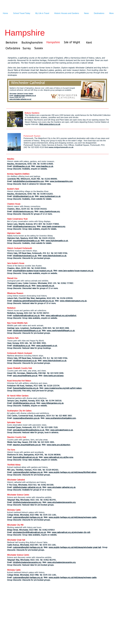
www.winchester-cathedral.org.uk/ (20, 99)
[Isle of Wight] (72, 42)
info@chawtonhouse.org (23, 212)
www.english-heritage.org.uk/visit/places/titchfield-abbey (72, 473)
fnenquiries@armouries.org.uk (26, 388)
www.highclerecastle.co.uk (57, 241)
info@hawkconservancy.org (24, 227)
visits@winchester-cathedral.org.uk (25, 96)
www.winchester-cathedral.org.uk (61, 488)
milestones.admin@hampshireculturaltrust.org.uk (33, 301)
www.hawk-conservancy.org (53, 227)
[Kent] (89, 43)
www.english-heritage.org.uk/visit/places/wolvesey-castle (72, 518)
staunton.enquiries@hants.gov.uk (27, 445)
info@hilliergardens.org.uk (24, 403)
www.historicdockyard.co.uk (55, 256)
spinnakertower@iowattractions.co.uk (29, 430)
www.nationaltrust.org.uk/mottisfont (61, 316)
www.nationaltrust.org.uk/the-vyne (58, 458)
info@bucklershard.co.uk (23, 197)
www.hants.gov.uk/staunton (58, 445)
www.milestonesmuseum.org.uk (73, 301)
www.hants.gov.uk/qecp (53, 376)
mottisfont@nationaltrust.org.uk (26, 316)
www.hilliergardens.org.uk (52, 403)
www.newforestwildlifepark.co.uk (61, 331)
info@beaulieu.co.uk (21, 167)
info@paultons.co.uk (21, 346)
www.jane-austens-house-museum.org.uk (76, 271)
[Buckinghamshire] (32, 43)
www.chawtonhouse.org (50, 212)
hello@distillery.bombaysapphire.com (28, 182)
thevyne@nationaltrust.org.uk (25, 458)
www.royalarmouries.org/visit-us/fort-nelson (63, 388)
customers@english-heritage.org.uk (28, 473)
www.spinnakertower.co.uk (62, 430)
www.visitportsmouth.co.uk (61, 147)
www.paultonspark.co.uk (47, 346)
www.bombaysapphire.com (61, 182)
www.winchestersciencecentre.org (61, 503)
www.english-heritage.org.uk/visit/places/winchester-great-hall (75, 548)
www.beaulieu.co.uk (45, 167)
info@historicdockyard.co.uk (25, 256)
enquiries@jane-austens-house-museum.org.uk (33, 271)
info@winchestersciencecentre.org (27, 503)
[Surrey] (27, 48)
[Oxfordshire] (13, 48)
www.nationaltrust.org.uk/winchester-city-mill (71, 533)
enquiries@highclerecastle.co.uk (26, 241)
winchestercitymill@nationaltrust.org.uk (29, 533)
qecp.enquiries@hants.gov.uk (25, 376)
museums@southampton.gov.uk (26, 418)
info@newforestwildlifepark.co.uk (27, 331)
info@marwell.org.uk (22, 286)
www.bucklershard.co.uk (50, 197)
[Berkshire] (12, 43)
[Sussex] (39, 48)
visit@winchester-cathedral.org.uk (27, 488)
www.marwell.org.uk (45, 286)
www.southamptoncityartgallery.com (61, 418)
